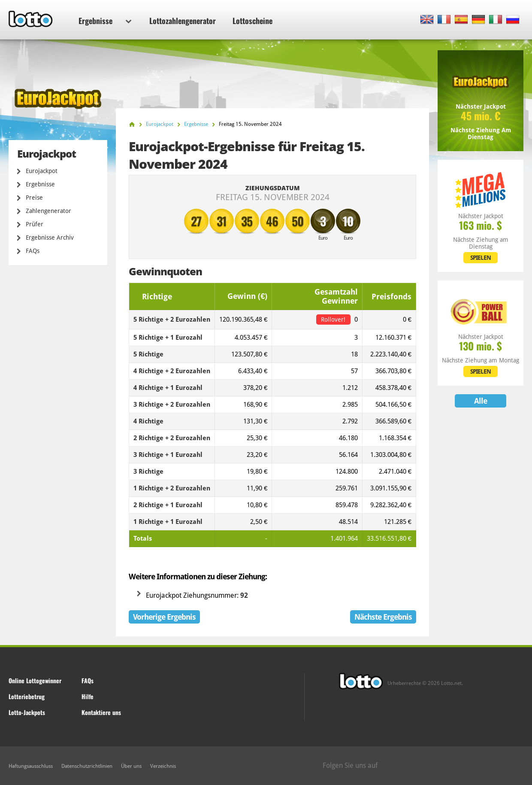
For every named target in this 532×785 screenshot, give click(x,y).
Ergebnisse (105, 21)
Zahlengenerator (48, 211)
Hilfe (88, 696)
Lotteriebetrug (27, 696)
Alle (481, 401)
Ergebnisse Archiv (50, 237)
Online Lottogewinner (35, 680)
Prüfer (35, 224)
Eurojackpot (42, 171)
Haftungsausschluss (31, 766)
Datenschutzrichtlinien (87, 766)
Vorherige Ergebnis (164, 617)
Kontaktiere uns (101, 712)
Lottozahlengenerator (183, 21)
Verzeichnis (163, 766)
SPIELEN (481, 258)
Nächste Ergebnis (383, 617)
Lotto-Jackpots (27, 712)
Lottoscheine (252, 21)
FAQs (33, 251)
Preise (34, 198)
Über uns (131, 766)
